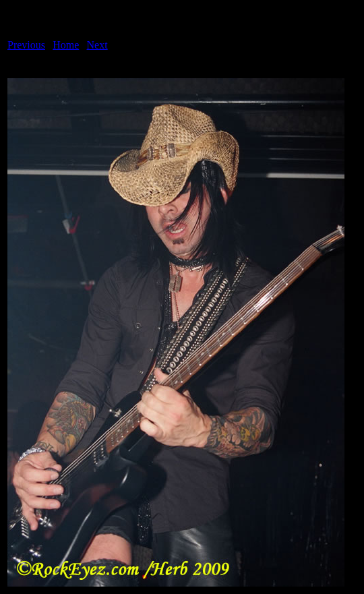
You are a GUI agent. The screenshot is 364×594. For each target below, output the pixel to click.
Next (97, 45)
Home (66, 45)
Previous (26, 45)
